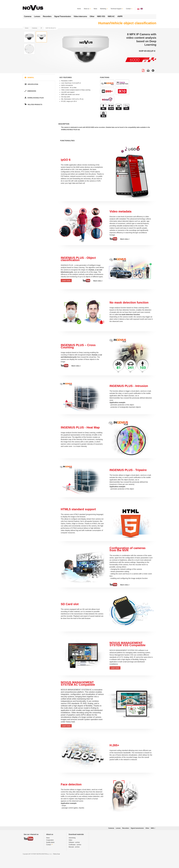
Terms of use (56, 854)
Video (70, 840)
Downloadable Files (34, 98)
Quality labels (50, 842)
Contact (129, 9)
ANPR (120, 16)
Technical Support (117, 9)
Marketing (104, 9)
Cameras (28, 16)
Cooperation (50, 840)
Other (92, 16)
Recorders (47, 16)
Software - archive (74, 842)
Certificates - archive (75, 845)
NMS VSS (101, 16)
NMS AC (111, 16)
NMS (153, 828)
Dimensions (30, 91)
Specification (31, 84)
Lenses (37, 16)
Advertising (72, 838)
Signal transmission (137, 828)
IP (41, 28)
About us (87, 9)
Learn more (66, 281)
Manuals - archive (74, 847)
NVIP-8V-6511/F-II (51, 28)
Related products (33, 105)
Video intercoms (80, 16)
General (29, 78)
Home (79, 9)
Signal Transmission (63, 16)
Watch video (125, 239)
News (95, 9)
